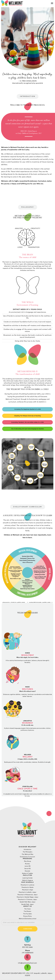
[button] (52, 3)
